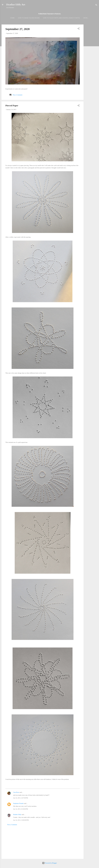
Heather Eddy (17, 814)
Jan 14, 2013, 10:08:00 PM (21, 820)
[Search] (96, 5)
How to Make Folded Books (29, 18)
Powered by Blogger (49, 863)
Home (12, 18)
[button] (79, 29)
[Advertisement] (91, 55)
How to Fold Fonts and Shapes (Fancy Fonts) (61, 18)
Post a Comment (12, 825)
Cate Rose (16, 792)
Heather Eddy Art (16, 5)
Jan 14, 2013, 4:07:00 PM (21, 798)
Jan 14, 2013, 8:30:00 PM (21, 809)
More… (86, 18)
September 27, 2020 (17, 29)
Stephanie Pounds (18, 803)
